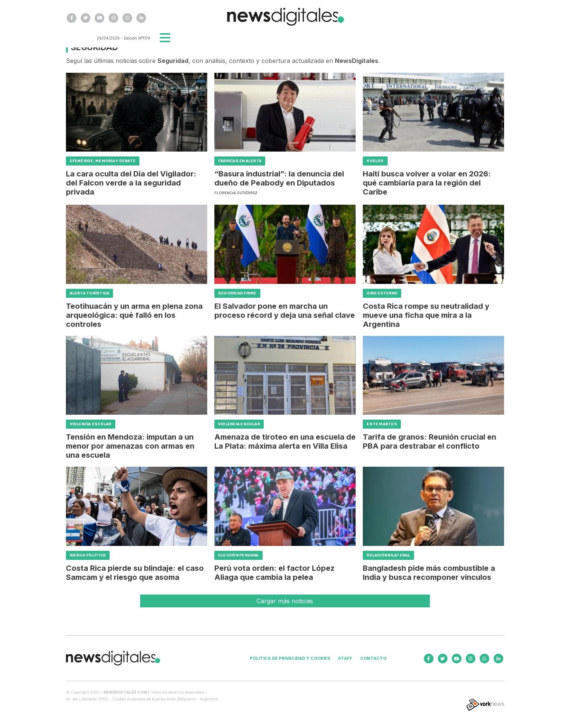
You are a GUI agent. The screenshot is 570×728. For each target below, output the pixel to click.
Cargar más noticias (285, 601)
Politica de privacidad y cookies (290, 658)
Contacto (373, 658)
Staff (345, 658)
